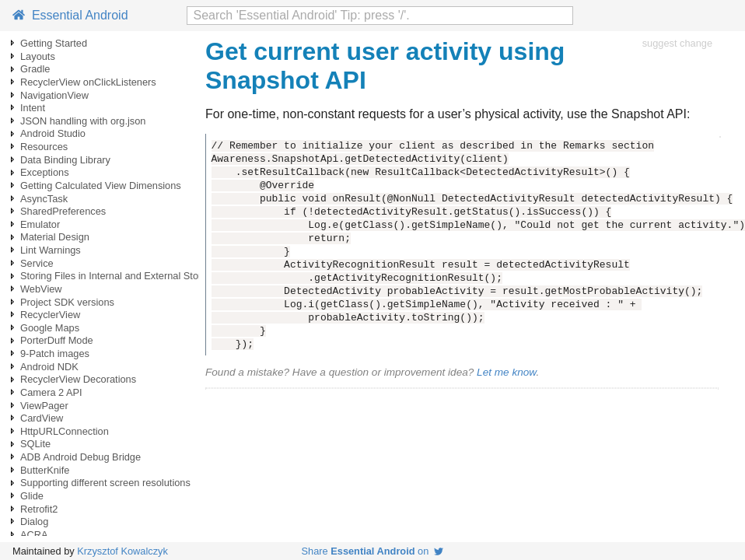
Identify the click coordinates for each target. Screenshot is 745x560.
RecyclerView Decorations (78, 379)
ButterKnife (45, 470)
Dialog (34, 521)
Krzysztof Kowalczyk (122, 551)
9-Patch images (55, 353)
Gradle (35, 69)
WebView (41, 289)
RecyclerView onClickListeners (88, 82)
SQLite (35, 444)
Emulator (40, 224)
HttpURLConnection (65, 431)
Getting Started (54, 43)
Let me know (506, 372)
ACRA (34, 535)
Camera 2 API (51, 392)
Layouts (38, 56)
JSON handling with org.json (83, 121)
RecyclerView (50, 315)
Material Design (55, 237)
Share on (373, 551)
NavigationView (54, 95)
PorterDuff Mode (57, 340)
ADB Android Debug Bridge (80, 457)
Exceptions (45, 172)
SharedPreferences (63, 211)
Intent (33, 108)
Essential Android (70, 15)
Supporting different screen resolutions (105, 483)
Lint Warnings (51, 250)
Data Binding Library (65, 160)
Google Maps (50, 328)
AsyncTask (44, 199)
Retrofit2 (39, 509)
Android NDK (49, 367)
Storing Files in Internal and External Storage (119, 276)
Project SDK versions (67, 302)
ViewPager (44, 406)
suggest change (677, 43)
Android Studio (53, 133)
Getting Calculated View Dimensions (101, 185)
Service (37, 263)
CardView (42, 418)
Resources (44, 147)
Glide (32, 496)
